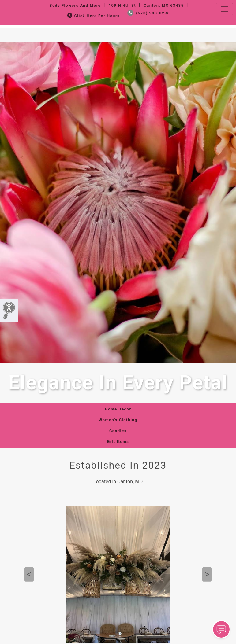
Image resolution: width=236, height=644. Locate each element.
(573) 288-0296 (149, 13)
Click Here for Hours (93, 16)
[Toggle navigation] (224, 9)
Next (207, 574)
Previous (29, 574)
